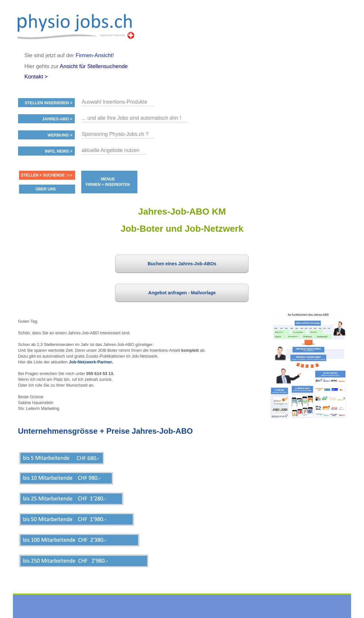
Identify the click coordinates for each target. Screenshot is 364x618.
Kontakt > (36, 77)
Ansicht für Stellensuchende (94, 66)
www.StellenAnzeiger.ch (78, 26)
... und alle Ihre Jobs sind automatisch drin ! (131, 118)
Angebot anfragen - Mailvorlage (182, 293)
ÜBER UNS (46, 189)
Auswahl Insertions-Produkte (114, 102)
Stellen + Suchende (43, 175)
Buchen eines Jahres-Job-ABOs (182, 264)
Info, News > (59, 151)
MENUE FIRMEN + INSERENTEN (108, 182)
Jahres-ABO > (57, 119)
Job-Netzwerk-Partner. (91, 362)
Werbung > (60, 135)
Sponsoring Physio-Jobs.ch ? (115, 134)
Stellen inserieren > (49, 103)
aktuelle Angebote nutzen (111, 150)
